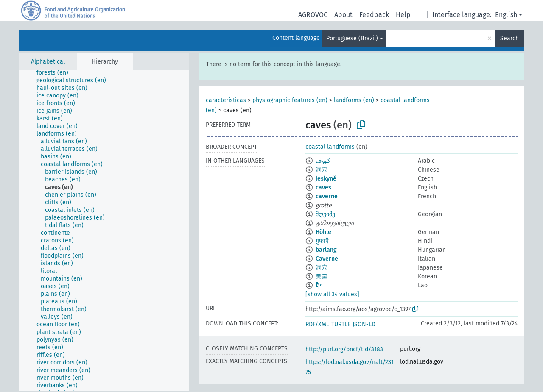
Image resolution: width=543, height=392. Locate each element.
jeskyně (326, 179)
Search (509, 38)
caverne (327, 196)
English (506, 15)
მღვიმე (325, 214)
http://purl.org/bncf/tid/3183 (344, 349)
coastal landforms (330, 147)
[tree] (104, 231)
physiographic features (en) (290, 100)
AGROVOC (313, 15)
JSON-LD (364, 324)
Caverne (327, 259)
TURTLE (341, 324)
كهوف (323, 161)
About (343, 15)
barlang (326, 250)
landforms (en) (354, 100)
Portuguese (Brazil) (352, 38)
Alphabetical (48, 62)
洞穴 (322, 170)
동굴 (322, 277)
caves (323, 188)
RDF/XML (317, 324)
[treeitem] (56, 73)
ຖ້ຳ (319, 285)
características (226, 100)
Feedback (374, 15)
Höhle (323, 232)
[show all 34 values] (332, 294)
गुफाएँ (322, 241)
